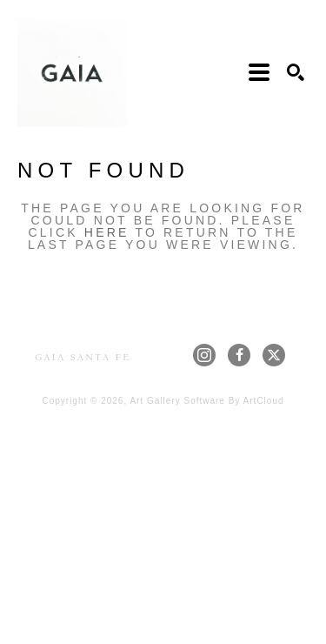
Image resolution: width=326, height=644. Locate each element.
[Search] (296, 72)
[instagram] (204, 355)
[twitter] (274, 355)
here (107, 232)
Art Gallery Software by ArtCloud (206, 401)
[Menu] (259, 72)
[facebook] (239, 355)
